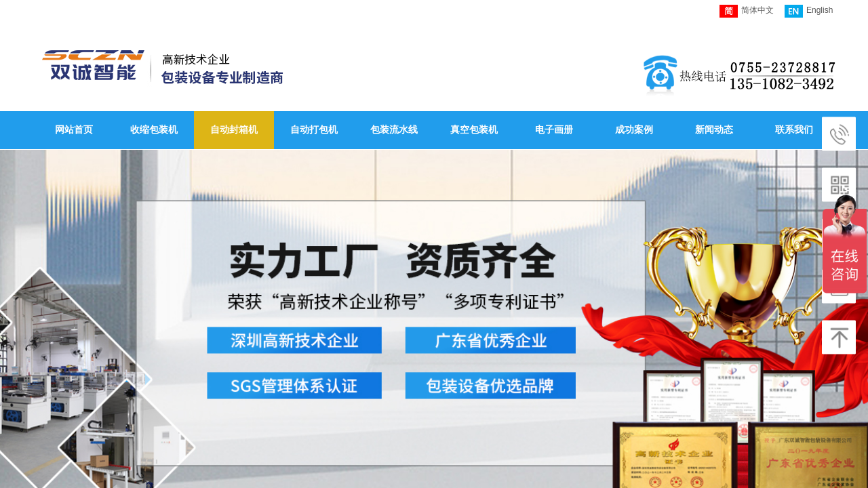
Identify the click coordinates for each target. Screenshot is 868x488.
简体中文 (747, 11)
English (809, 11)
